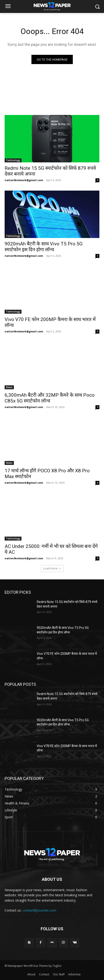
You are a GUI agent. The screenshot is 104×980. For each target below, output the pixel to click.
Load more (52, 568)
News (9, 387)
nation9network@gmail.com (24, 180)
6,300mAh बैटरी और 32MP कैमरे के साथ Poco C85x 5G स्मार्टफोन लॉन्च (50, 398)
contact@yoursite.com (39, 910)
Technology (13, 160)
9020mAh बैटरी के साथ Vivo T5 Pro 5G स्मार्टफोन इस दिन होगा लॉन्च (44, 247)
